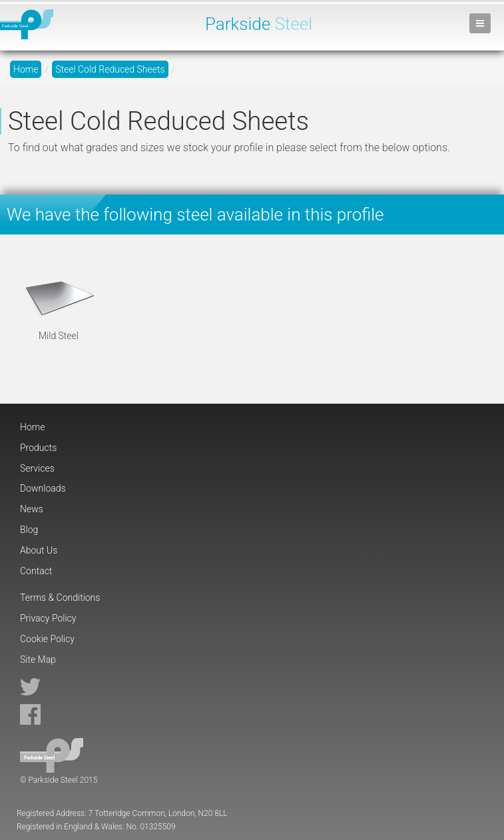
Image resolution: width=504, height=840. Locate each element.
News (32, 509)
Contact (36, 571)
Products (38, 448)
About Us (39, 550)
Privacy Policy (48, 618)
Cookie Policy (47, 639)
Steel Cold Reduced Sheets (110, 69)
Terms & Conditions (60, 598)
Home (26, 69)
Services (37, 468)
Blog (29, 530)
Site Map (38, 659)
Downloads (43, 488)
